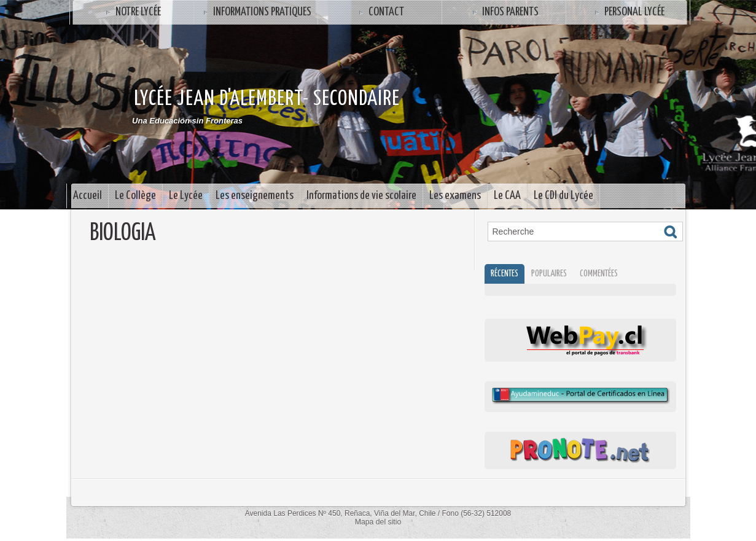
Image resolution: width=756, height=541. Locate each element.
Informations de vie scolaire (361, 196)
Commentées (607, 275)
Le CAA (507, 196)
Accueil (88, 196)
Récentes (507, 275)
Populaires (554, 275)
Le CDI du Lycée (563, 196)
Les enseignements (255, 196)
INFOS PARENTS (504, 12)
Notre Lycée (132, 12)
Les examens (455, 196)
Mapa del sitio (378, 524)
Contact (380, 12)
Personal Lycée (628, 12)
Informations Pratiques (256, 12)
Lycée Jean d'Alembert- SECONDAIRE (267, 99)
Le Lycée (186, 196)
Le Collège (135, 196)
